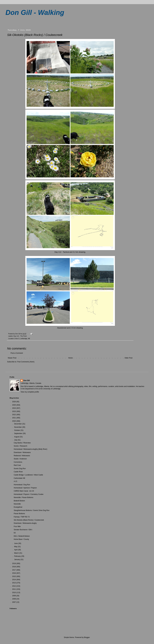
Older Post (128, 358)
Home (71, 358)
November (18, 427)
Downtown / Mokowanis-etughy (25, 523)
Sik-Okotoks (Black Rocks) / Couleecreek (29, 520)
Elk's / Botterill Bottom (22, 536)
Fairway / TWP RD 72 (22, 517)
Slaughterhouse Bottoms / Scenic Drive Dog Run (32, 510)
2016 (14, 573)
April (16, 550)
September (18, 433)
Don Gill (27, 380)
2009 (14, 596)
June (16, 543)
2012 (14, 586)
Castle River (18, 472)
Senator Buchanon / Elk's (23, 530)
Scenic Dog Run (20, 469)
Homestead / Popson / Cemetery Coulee (29, 494)
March (17, 553)
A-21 (15, 481)
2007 (14, 602)
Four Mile (17, 526)
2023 (14, 411)
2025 (14, 405)
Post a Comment (17, 353)
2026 (14, 402)
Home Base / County (21, 539)
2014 (14, 580)
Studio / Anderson (20, 459)
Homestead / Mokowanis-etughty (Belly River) (30, 449)
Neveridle (17, 504)
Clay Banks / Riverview (22, 443)
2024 (14, 408)
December (18, 424)
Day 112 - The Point (20, 336)
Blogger (87, 637)
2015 (14, 576)
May (16, 547)
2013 (14, 583)
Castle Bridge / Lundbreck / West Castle (28, 475)
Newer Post (12, 358)
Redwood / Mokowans (22, 456)
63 (15, 533)
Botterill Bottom (19, 501)
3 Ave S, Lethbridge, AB (22, 339)
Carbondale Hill (19, 478)
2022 (14, 415)
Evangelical (18, 507)
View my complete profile (30, 392)
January (17, 560)
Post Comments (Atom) (26, 362)
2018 (14, 567)
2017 (14, 570)
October (17, 430)
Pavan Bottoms (19, 514)
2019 (14, 563)
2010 (14, 593)
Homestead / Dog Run (22, 485)
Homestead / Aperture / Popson (25, 488)
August (17, 437)
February (18, 556)
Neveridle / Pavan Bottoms (24, 497)
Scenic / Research (20, 446)
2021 (14, 418)
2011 (14, 589)
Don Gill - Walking (35, 13)
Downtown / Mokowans (22, 452)
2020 (14, 421)
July (16, 440)
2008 (14, 599)
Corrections (18, 462)
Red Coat (17, 465)
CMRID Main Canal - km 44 (24, 491)
